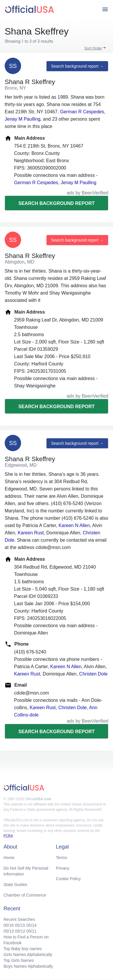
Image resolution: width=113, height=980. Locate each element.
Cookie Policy (68, 879)
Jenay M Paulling (23, 119)
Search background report (56, 203)
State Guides (15, 885)
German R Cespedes (82, 112)
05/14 (31, 925)
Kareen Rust (31, 533)
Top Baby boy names (23, 949)
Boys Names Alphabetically (28, 966)
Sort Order (93, 48)
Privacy (63, 868)
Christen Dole (93, 674)
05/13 (9, 931)
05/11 (31, 931)
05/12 (20, 931)
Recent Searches (19, 919)
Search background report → (77, 66)
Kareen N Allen (74, 525)
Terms (61, 858)
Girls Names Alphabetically (28, 955)
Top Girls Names (19, 960)
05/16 (9, 925)
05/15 (20, 925)
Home (9, 858)
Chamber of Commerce (25, 895)
